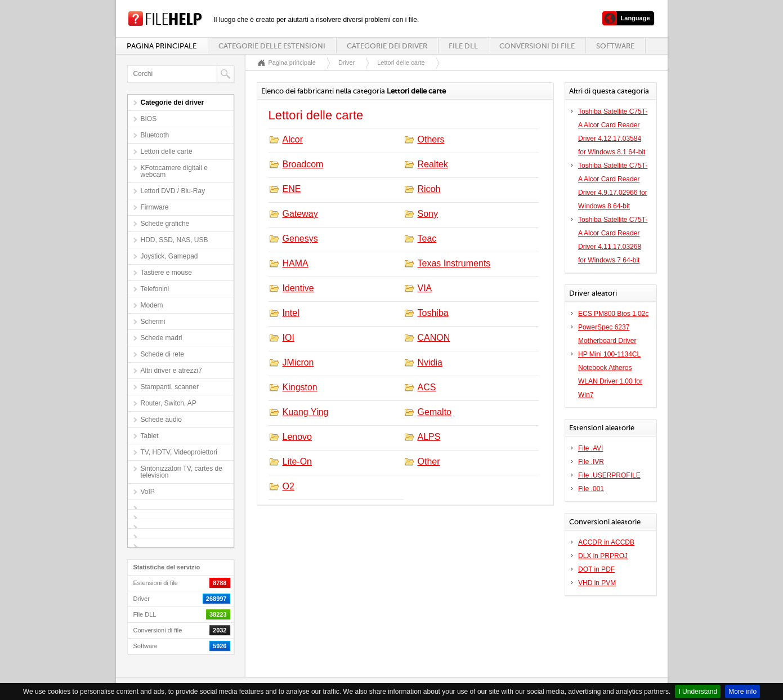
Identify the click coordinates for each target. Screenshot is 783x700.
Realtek (433, 164)
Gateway (300, 214)
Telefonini (155, 289)
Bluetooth (155, 135)
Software (615, 46)
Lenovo (297, 437)
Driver (346, 63)
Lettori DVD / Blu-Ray (173, 191)
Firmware (155, 207)
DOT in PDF (596, 569)
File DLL (463, 46)
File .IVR (591, 462)
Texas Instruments (454, 263)
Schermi (153, 322)
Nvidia (430, 362)
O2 (288, 486)
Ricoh (429, 189)
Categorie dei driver (387, 46)
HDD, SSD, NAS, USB (175, 240)
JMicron (298, 362)
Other (429, 462)
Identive (298, 288)
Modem (152, 305)
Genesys (300, 238)
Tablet (150, 436)
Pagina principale (162, 46)
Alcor (293, 139)
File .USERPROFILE (609, 475)
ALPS (429, 437)
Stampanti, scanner (170, 387)
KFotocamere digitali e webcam (174, 171)
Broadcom (303, 164)
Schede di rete (162, 354)
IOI (288, 338)
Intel (291, 313)
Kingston (300, 387)
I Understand (698, 692)
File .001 (591, 489)
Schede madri (162, 338)
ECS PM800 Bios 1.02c (613, 314)
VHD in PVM (597, 583)
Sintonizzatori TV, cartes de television (182, 472)
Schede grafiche (165, 224)
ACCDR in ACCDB (606, 542)
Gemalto (435, 412)
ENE (292, 189)
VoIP (148, 492)
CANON (434, 338)
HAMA (296, 263)
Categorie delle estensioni (272, 46)
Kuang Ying (306, 412)
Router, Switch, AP (169, 403)
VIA (425, 288)
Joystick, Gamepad (169, 256)
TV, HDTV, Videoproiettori (179, 452)
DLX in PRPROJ (603, 556)
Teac (427, 238)
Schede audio (161, 420)
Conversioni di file (537, 46)
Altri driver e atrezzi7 (171, 371)
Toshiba (433, 313)
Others (431, 139)
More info (742, 692)
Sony (428, 214)
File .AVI (590, 448)
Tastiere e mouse (166, 273)
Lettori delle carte (167, 151)
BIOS (149, 119)
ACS (427, 387)
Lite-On (297, 462)
